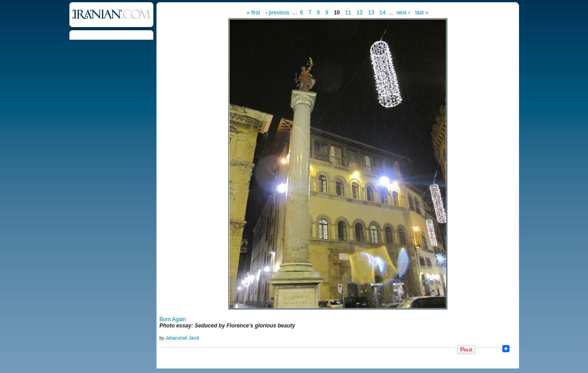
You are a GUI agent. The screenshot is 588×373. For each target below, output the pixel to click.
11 (348, 13)
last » (422, 13)
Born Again (173, 319)
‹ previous (278, 13)
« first (253, 13)
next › (403, 13)
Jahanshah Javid (182, 338)
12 (360, 13)
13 (371, 13)
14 (383, 13)
